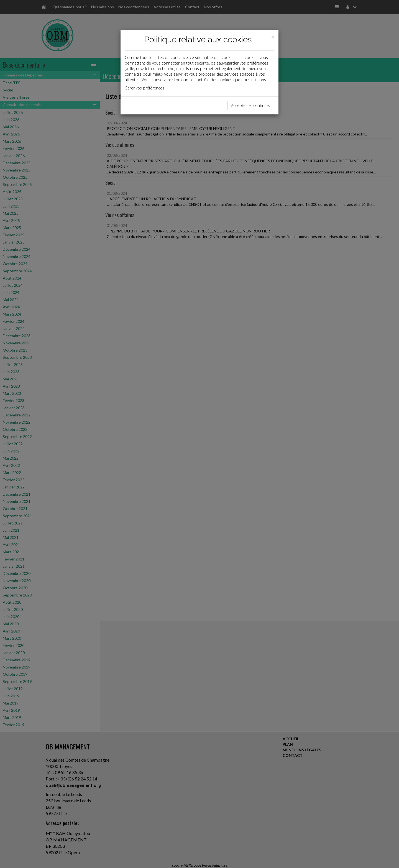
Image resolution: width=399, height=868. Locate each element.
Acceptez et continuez (251, 105)
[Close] (273, 37)
